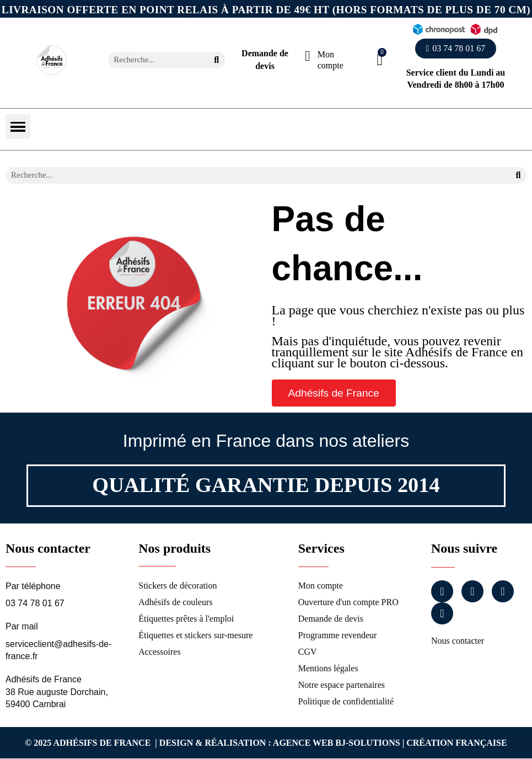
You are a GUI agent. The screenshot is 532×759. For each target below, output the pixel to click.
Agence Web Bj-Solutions (337, 743)
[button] (456, 49)
